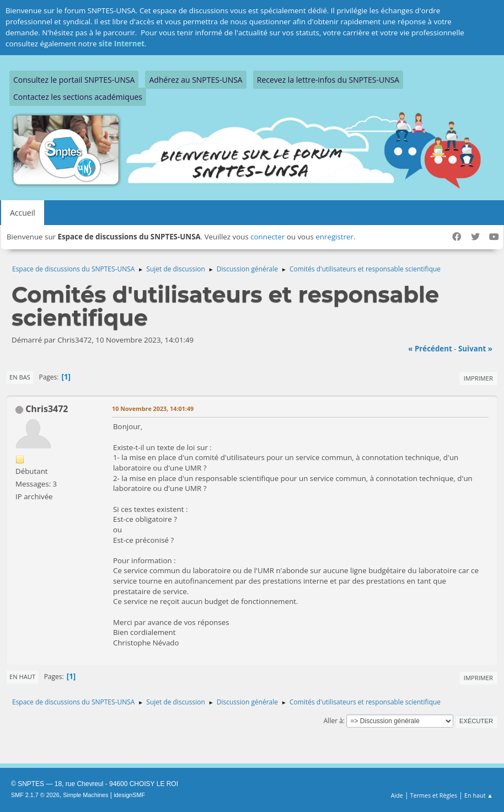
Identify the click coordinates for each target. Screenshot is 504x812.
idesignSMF (129, 795)
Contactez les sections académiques (78, 97)
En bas (20, 377)
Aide (397, 795)
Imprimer (478, 378)
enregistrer (334, 237)
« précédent (430, 349)
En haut (22, 677)
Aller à (333, 721)
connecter (267, 237)
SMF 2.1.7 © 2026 (35, 795)
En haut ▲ (479, 795)
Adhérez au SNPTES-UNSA (195, 80)
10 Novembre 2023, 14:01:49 (153, 408)
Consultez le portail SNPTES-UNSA (74, 80)
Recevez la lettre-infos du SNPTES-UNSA (328, 80)
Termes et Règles (434, 795)
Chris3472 (47, 409)
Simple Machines (85, 795)
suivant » (475, 349)
